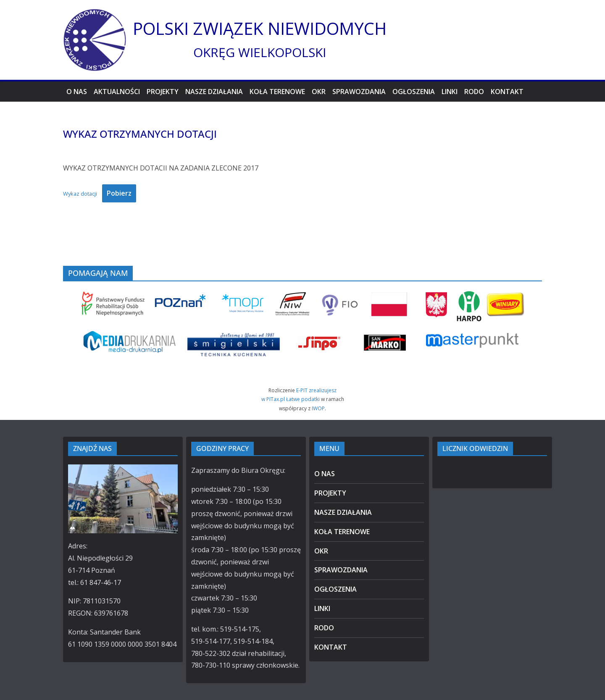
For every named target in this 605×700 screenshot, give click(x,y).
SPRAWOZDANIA (359, 92)
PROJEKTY (163, 92)
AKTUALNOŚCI (117, 92)
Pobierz (119, 193)
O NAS (77, 92)
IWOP (318, 408)
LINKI (450, 92)
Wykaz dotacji (80, 194)
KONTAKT (507, 92)
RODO (474, 92)
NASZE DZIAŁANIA (214, 92)
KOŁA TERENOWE (277, 92)
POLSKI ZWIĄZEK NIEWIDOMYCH (260, 28)
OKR (319, 92)
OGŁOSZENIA (414, 92)
